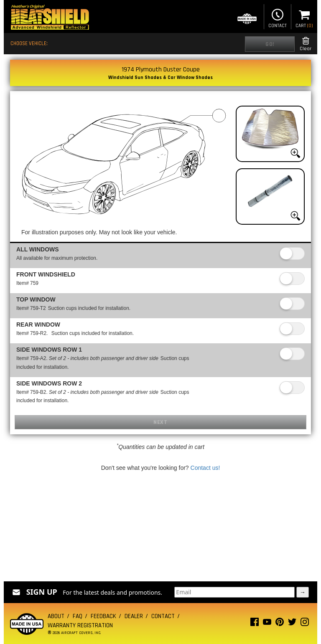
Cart (304, 18)
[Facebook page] (255, 624)
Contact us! (205, 468)
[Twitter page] (292, 624)
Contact (278, 18)
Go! (270, 44)
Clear (306, 44)
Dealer (134, 616)
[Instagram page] (305, 624)
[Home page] (50, 18)
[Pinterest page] (280, 624)
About (56, 616)
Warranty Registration (80, 625)
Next (160, 422)
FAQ (78, 616)
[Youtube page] (267, 624)
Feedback (103, 616)
